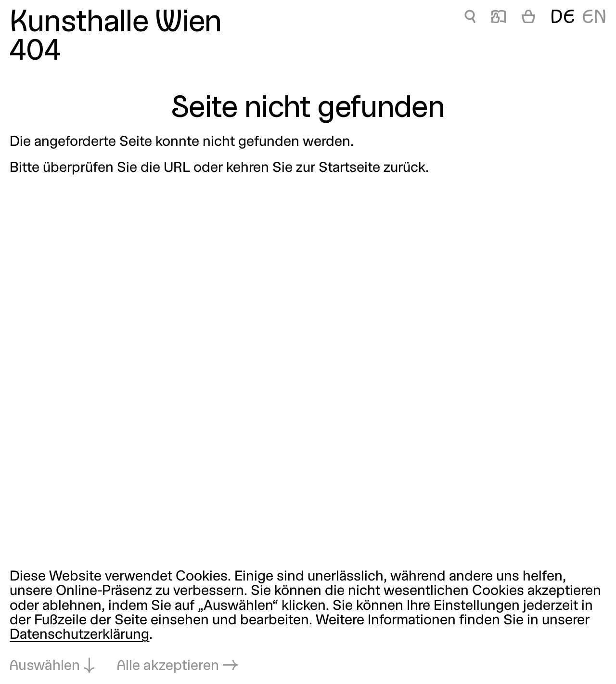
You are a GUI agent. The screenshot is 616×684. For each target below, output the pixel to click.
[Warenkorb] (528, 18)
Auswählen (45, 666)
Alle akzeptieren (168, 666)
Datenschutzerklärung (79, 635)
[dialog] (308, 622)
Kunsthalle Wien (115, 24)
